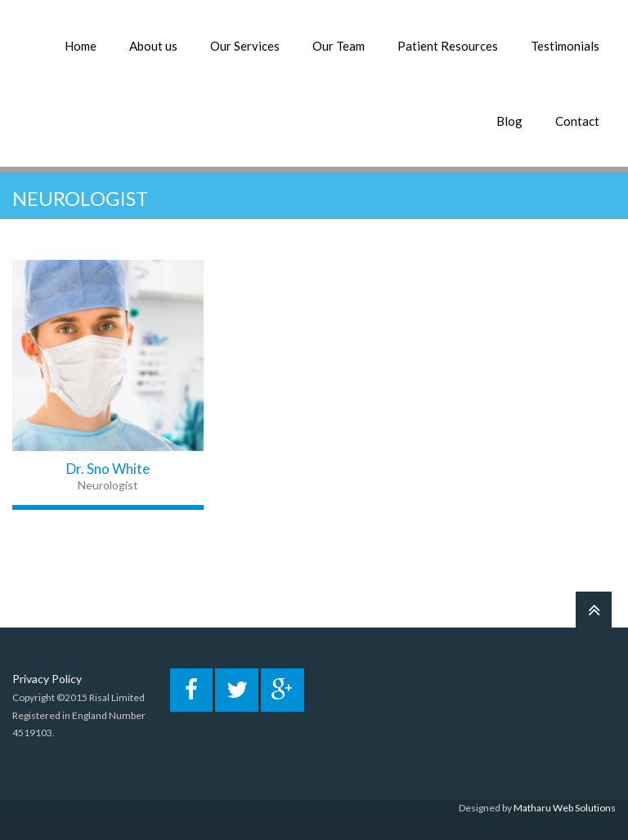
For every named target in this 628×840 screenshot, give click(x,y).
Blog (509, 121)
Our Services (245, 46)
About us (153, 46)
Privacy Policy (47, 679)
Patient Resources (448, 46)
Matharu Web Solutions (565, 808)
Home (81, 46)
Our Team (339, 46)
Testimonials (565, 46)
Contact (577, 121)
